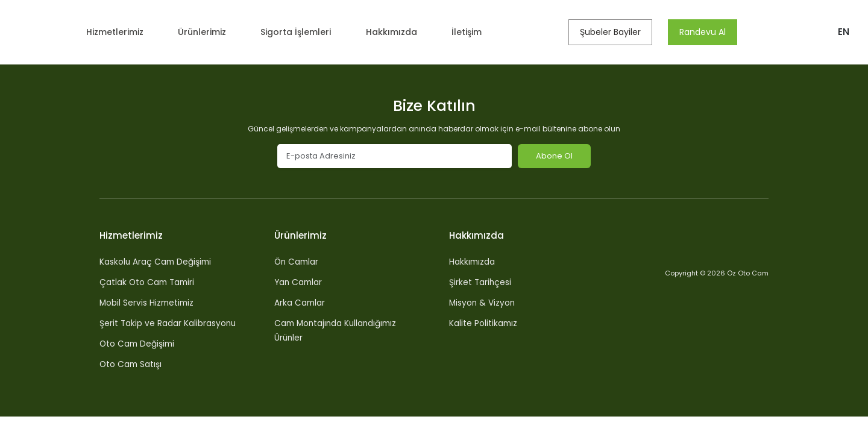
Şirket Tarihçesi (481, 282)
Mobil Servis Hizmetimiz (148, 303)
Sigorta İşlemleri (301, 32)
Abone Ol (554, 156)
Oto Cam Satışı (131, 364)
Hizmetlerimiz (116, 32)
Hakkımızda (399, 32)
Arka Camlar (300, 303)
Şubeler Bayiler (614, 32)
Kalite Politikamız (484, 323)
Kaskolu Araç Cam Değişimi (157, 262)
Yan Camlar (299, 282)
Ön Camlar (297, 262)
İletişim (473, 32)
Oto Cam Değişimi (138, 344)
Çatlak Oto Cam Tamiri (149, 282)
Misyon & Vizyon (483, 303)
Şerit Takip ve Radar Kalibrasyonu (168, 323)
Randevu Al (706, 32)
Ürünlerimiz (205, 32)
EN (844, 32)
